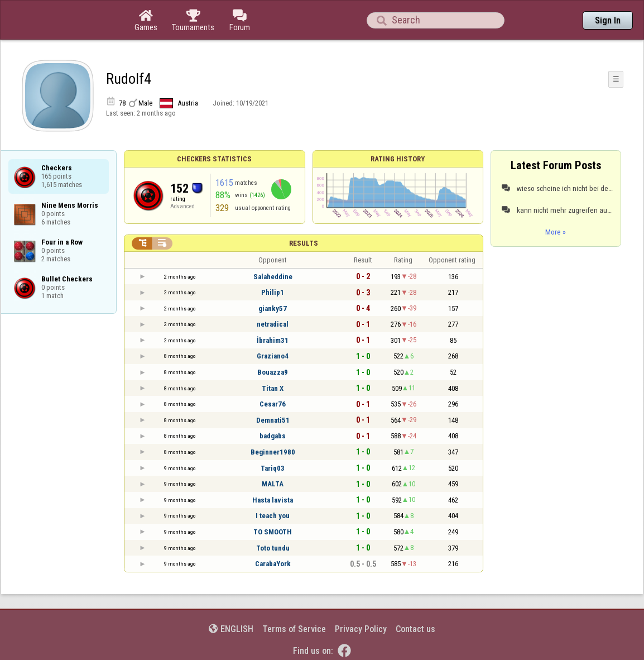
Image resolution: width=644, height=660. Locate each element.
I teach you (273, 516)
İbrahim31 (273, 340)
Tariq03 (273, 468)
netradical (273, 324)
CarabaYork (273, 564)
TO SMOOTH (273, 532)
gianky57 (273, 309)
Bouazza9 (273, 372)
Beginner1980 (273, 452)
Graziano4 (273, 356)
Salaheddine (273, 277)
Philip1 (273, 292)
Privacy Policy (361, 629)
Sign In (608, 20)
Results (304, 243)
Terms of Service (294, 629)
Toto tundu (273, 548)
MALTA (273, 484)
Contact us (415, 629)
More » (556, 232)
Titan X (273, 388)
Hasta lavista (273, 500)
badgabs (273, 436)
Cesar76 (273, 404)
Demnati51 (273, 420)
